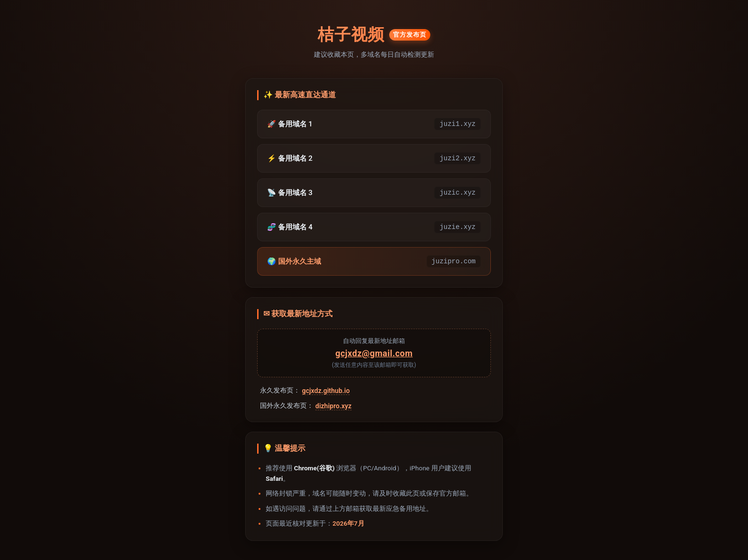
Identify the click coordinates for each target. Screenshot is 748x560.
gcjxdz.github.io (326, 391)
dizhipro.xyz (333, 406)
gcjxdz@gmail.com (374, 353)
